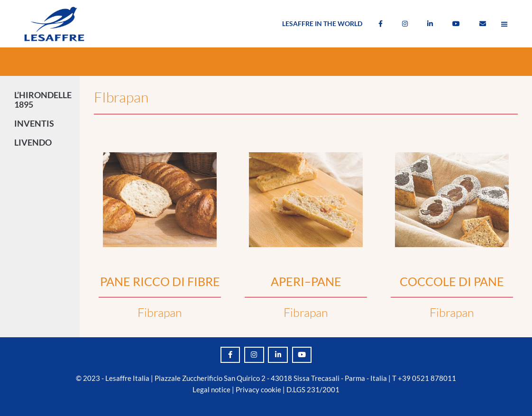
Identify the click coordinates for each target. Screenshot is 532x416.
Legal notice (211, 389)
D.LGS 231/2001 (313, 389)
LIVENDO (35, 142)
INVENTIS (37, 123)
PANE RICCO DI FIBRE (160, 281)
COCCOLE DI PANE (452, 281)
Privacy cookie (258, 389)
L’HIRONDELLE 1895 (43, 100)
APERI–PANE (306, 281)
